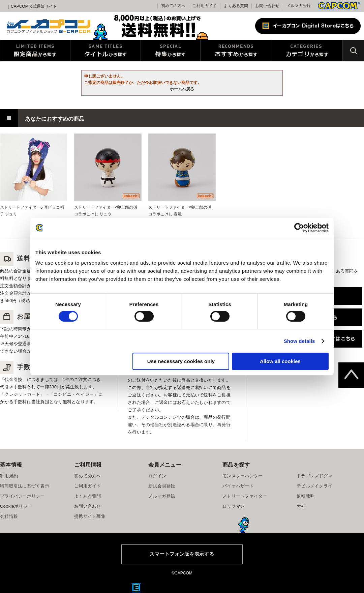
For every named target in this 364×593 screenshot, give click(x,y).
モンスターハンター (242, 476)
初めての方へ (88, 476)
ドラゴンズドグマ (314, 476)
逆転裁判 (306, 496)
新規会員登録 (162, 486)
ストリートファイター (245, 496)
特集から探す (171, 51)
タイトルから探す (105, 51)
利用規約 (9, 476)
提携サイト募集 (90, 516)
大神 (301, 506)
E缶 (136, 588)
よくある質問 (236, 6)
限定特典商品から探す (35, 51)
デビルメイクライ (314, 486)
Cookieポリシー (16, 506)
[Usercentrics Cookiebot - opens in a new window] (299, 228)
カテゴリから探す (307, 51)
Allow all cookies (280, 361)
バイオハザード (238, 486)
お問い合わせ (267, 6)
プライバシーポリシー (22, 496)
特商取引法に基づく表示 (25, 486)
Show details (299, 341)
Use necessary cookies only (181, 361)
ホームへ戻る (182, 89)
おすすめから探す (236, 51)
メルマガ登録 (299, 6)
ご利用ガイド (88, 486)
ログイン (157, 476)
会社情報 (9, 516)
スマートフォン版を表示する (182, 554)
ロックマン (234, 506)
